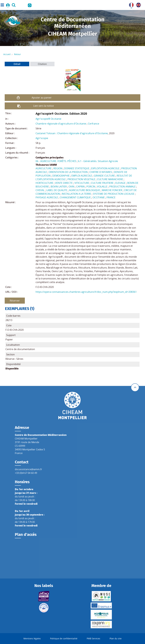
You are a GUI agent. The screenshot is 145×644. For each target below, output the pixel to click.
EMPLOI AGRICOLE (82, 176)
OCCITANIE (99, 197)
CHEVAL (40, 190)
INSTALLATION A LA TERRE (76, 194)
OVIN (71, 187)
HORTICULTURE (44, 183)
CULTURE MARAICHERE (110, 179)
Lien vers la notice (44, 106)
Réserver (15, 301)
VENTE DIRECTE (64, 183)
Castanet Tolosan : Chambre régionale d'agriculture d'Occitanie (72, 133)
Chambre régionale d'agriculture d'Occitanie (61, 124)
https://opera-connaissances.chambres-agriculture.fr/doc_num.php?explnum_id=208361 (86, 292)
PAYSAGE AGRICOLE (47, 197)
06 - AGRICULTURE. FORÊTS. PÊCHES (56, 161)
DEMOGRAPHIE (61, 176)
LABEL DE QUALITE (57, 190)
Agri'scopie (42, 138)
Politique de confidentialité (64, 638)
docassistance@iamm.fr (28, 469)
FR (130, 4)
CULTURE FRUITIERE (102, 183)
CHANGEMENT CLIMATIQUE (75, 197)
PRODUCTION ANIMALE (122, 187)
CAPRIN (80, 187)
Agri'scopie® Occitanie (48, 119)
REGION (58, 168)
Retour (17, 54)
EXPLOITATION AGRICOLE (105, 168)
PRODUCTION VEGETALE (81, 179)
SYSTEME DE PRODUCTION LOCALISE (114, 194)
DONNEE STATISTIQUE (77, 168)
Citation (42, 64)
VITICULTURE (82, 183)
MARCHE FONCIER (112, 190)
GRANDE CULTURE (104, 176)
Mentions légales (32, 638)
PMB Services (93, 638)
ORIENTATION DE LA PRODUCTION (68, 172)
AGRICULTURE (44, 168)
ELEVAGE (120, 183)
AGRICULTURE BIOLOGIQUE (85, 190)
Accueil (7, 54)
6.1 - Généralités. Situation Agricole (98, 161)
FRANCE (111, 197)
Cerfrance (94, 124)
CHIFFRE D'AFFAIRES (101, 172)
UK (138, 4)
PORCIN (91, 187)
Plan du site (116, 638)
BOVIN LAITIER (59, 187)
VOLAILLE (102, 187)
